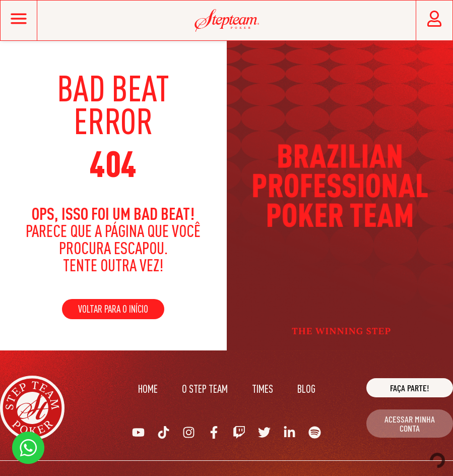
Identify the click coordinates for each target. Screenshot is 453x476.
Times (263, 389)
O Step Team (205, 389)
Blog (306, 389)
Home (148, 389)
